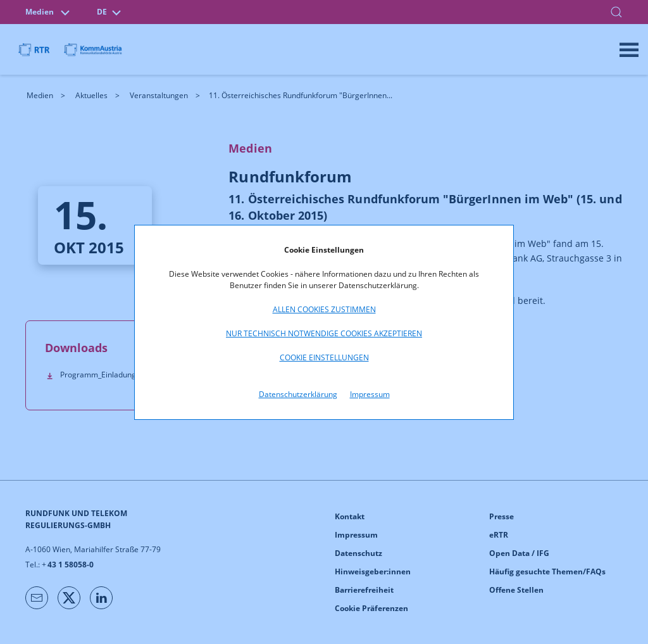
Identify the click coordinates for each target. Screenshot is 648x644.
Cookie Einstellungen (324, 357)
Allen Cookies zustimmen (324, 309)
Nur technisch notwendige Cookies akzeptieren (324, 333)
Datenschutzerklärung (298, 394)
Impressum (370, 394)
